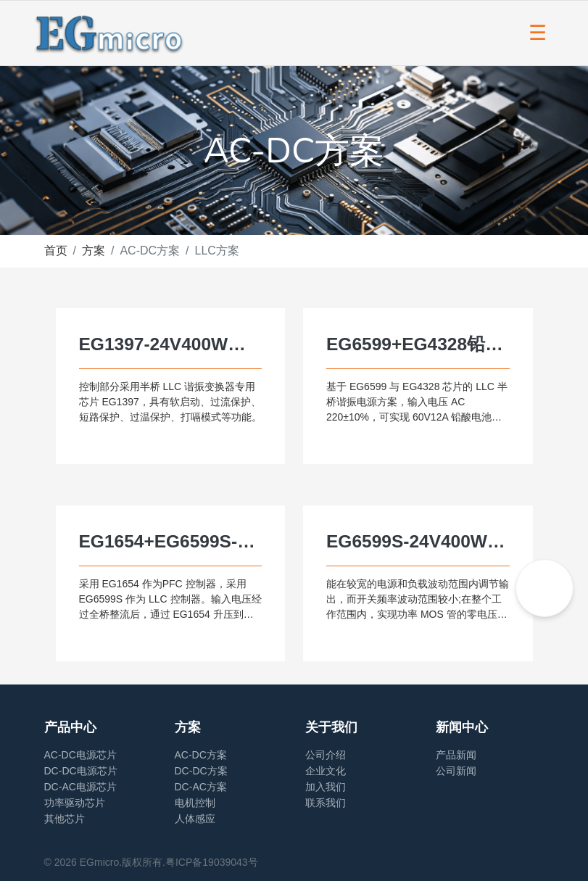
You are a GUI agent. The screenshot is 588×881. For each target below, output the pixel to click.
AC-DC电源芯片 (80, 755)
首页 (56, 251)
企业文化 (326, 771)
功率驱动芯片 (75, 803)
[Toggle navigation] (538, 33)
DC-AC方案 (201, 787)
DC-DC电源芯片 (81, 771)
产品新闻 (456, 755)
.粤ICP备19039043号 (210, 862)
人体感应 (195, 819)
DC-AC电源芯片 (80, 787)
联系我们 (326, 803)
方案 (94, 251)
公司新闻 (456, 771)
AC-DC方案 (201, 755)
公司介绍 (326, 755)
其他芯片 (65, 819)
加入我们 (326, 787)
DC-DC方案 (201, 771)
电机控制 (195, 803)
